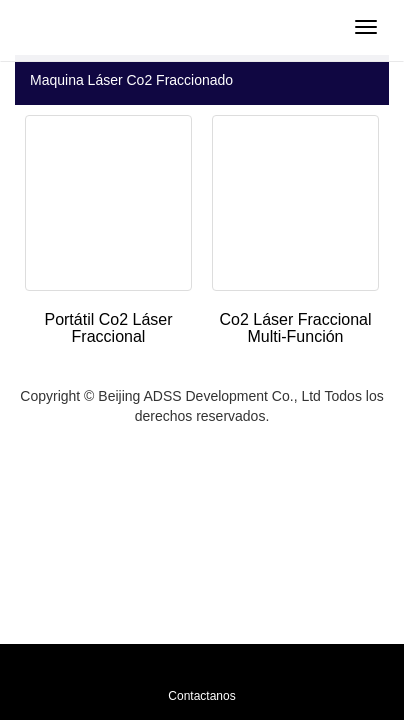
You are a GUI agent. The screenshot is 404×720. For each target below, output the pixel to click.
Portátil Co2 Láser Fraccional (108, 328)
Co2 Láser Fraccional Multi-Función (295, 328)
